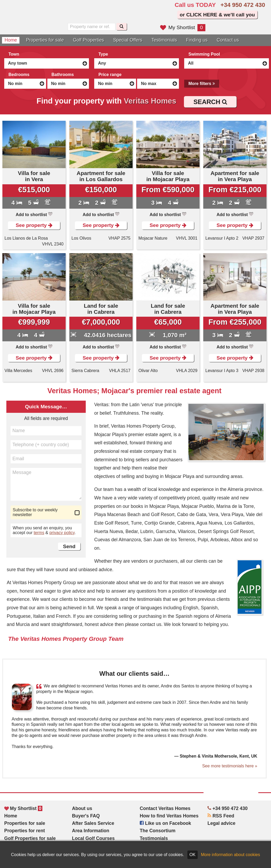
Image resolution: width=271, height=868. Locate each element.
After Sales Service (93, 823)
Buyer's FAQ (86, 816)
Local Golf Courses (93, 838)
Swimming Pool (204, 54)
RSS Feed (221, 816)
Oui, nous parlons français (109, 14)
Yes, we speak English (87, 14)
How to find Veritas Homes (169, 816)
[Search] (122, 27)
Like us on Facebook (165, 823)
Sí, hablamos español (98, 14)
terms (39, 533)
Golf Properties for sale (30, 838)
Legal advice (222, 823)
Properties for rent (25, 831)
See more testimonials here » (230, 766)
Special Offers (128, 40)
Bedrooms (19, 75)
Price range (110, 75)
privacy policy (62, 533)
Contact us (228, 40)
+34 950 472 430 (243, 5)
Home (11, 40)
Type (103, 54)
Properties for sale (45, 40)
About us (82, 808)
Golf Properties (89, 40)
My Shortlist (183, 27)
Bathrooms (63, 75)
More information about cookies (230, 855)
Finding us (197, 40)
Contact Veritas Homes (165, 808)
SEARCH (210, 102)
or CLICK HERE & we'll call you (217, 15)
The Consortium (158, 831)
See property (34, 225)
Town (14, 54)
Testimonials (164, 40)
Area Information (91, 831)
